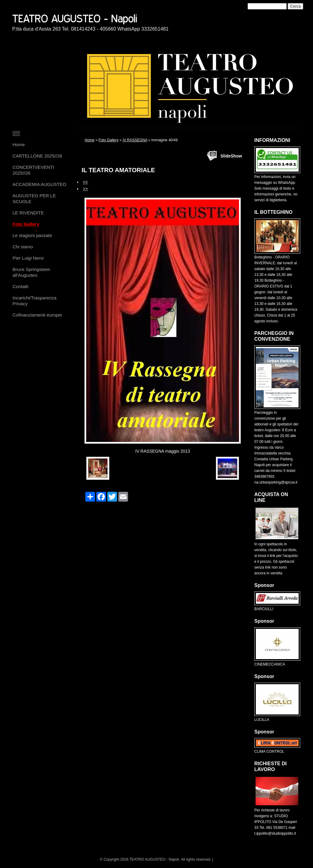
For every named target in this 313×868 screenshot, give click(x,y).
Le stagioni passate (32, 235)
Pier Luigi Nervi (28, 258)
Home (19, 145)
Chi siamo (23, 247)
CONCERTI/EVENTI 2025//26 (33, 170)
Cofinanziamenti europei (37, 315)
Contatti (20, 286)
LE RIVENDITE (28, 213)
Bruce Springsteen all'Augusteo (31, 272)
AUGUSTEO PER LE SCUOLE (34, 198)
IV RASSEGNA (135, 140)
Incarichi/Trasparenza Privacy (35, 301)
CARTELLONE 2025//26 (37, 156)
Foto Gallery (26, 224)
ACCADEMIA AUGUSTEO (39, 184)
